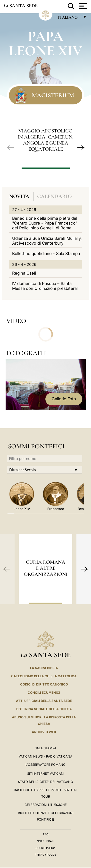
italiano (69, 18)
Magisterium (53, 95)
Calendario (54, 196)
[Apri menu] (83, 6)
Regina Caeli (24, 273)
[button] (10, 147)
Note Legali (45, 841)
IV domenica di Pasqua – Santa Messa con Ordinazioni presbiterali (45, 286)
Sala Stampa (45, 748)
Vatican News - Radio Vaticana (45, 756)
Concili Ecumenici (44, 693)
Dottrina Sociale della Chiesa (44, 709)
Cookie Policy (45, 848)
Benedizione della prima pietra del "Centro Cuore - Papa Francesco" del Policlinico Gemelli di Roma (45, 223)
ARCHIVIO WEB (44, 732)
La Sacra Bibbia (44, 668)
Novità (19, 196)
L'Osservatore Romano (45, 765)
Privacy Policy (45, 855)
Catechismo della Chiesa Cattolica (44, 676)
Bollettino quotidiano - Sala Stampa (46, 254)
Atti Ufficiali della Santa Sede (44, 701)
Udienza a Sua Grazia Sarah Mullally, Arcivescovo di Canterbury (47, 241)
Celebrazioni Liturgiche (46, 805)
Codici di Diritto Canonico (44, 684)
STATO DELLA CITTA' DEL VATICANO (45, 782)
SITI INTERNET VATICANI (46, 773)
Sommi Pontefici (36, 446)
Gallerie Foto (64, 399)
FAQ (46, 834)
